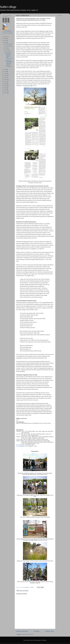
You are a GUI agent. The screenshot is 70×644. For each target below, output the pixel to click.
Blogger (45, 640)
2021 (5, 73)
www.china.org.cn (21, 445)
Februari (7, 52)
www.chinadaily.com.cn (22, 446)
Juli (6, 48)
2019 (5, 77)
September (8, 46)
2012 (5, 91)
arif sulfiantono (8, 31)
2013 (5, 89)
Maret (7, 50)
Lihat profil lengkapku (7, 33)
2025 (5, 40)
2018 (5, 79)
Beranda (37, 631)
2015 (5, 85)
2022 (5, 71)
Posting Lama (49, 631)
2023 (5, 69)
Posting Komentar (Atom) (28, 634)
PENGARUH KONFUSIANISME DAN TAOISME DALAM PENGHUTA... (9, 63)
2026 (5, 38)
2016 (5, 83)
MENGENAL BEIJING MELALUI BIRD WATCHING (8, 56)
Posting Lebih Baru (22, 631)
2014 (5, 87)
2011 (5, 93)
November (8, 44)
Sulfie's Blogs (8, 7)
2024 (5, 42)
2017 (5, 81)
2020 (5, 75)
